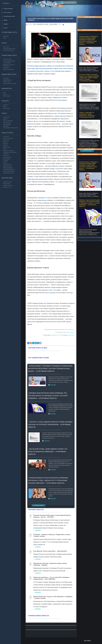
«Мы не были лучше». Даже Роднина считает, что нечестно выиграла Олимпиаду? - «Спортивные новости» (48, 452)
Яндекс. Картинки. (70, 332)
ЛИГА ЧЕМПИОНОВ (8, 121)
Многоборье (7, 159)
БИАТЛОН (5, 144)
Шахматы (6, 156)
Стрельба (6, 161)
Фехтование (7, 96)
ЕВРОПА (5, 119)
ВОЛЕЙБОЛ (6, 36)
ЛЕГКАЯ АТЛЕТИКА (8, 138)
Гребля (5, 163)
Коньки (4, 43)
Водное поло (7, 82)
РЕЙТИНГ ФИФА (7, 124)
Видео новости (8, 166)
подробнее (53, 385)
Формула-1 (6, 105)
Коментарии (7, 184)
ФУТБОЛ (4, 113)
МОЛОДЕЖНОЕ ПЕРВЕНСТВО (10, 128)
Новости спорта (7, 133)
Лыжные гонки (7, 59)
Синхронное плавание (10, 84)
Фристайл (6, 68)
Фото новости (7, 157)
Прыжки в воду (7, 80)
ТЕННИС (5, 142)
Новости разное (8, 168)
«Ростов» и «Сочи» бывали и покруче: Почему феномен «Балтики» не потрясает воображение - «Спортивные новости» (50, 425)
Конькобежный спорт (9, 49)
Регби (5, 38)
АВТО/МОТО (5, 101)
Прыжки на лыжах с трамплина (9, 65)
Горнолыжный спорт (9, 61)
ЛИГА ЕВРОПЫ (7, 123)
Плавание (6, 78)
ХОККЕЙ (5, 145)
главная (6, 3)
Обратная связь (7, 178)
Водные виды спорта (9, 74)
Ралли (5, 107)
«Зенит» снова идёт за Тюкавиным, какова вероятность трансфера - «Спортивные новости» (87, 115)
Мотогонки (6, 108)
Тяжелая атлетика (8, 151)
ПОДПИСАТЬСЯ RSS (8, 185)
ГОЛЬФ (5, 149)
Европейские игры (8, 173)
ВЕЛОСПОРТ (6, 140)
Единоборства (41, 24)
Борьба (47, 24)
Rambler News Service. (70, 330)
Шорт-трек (6, 47)
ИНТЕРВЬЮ (6, 126)
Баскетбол (6, 137)
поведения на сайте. (55, 335)
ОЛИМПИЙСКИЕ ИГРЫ (9, 170)
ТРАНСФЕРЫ (6, 117)
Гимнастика (7, 147)
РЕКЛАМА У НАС (7, 187)
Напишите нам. (71, 335)
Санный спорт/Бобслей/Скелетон (10, 153)
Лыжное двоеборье (9, 69)
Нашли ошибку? (54, 24)
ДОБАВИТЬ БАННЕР (87, 151)
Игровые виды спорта (9, 32)
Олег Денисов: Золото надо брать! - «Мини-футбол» (50, 551)
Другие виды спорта (9, 171)
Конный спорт (7, 164)
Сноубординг (7, 63)
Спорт (35, 24)
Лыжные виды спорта (9, 55)
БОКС (4, 92)
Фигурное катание (8, 50)
